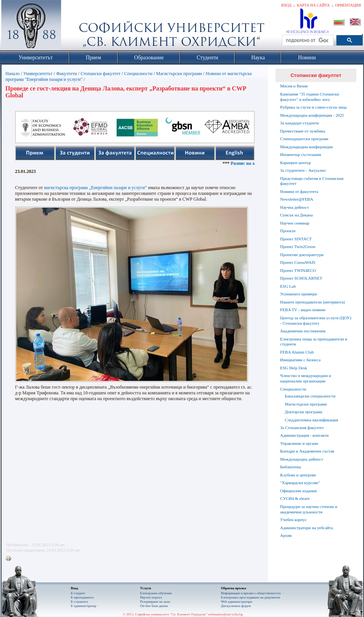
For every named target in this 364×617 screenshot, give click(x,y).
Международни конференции (306, 147)
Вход (286, 5)
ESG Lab (288, 286)
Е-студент (78, 593)
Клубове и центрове (298, 475)
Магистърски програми (179, 74)
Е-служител (79, 602)
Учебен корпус (293, 520)
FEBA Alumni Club (297, 352)
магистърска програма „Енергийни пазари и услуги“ (95, 188)
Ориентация (348, 5)
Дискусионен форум (236, 606)
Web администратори (236, 602)
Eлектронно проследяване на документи (250, 597)
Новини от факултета (299, 191)
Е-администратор (83, 606)
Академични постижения (303, 331)
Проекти (288, 231)
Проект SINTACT (296, 239)
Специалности (138, 74)
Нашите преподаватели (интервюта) (312, 302)
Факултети (67, 74)
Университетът (38, 74)
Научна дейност (295, 207)
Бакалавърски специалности (310, 396)
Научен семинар (295, 223)
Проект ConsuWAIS (298, 262)
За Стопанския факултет (302, 428)
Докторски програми (303, 412)
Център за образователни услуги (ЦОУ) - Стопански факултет (316, 320)
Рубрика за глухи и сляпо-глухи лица (313, 107)
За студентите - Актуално (303, 170)
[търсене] (307, 40)
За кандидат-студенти (300, 123)
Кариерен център (296, 163)
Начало (13, 74)
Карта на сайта (313, 5)
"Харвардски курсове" (300, 483)
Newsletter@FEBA (297, 199)
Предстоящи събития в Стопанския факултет (312, 181)
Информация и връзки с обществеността (251, 593)
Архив (286, 535)
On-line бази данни (154, 606)
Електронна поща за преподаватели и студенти (314, 342)
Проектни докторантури (302, 255)
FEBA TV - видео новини (303, 310)
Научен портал (151, 597)
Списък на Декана (296, 215)
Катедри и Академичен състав (307, 451)
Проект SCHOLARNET (301, 278)
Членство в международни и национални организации (306, 378)
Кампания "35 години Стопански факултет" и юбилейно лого (310, 97)
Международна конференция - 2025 (312, 115)
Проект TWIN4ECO (298, 270)
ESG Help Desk (294, 368)
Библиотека (291, 467)
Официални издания (298, 491)
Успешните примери (298, 294)
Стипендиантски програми (304, 139)
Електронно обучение (156, 593)
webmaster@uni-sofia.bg (225, 614)
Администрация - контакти (304, 435)
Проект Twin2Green (298, 246)
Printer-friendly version (10, 559)
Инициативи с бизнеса (300, 360)
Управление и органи (299, 443)
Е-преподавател (82, 597)
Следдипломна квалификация (311, 420)
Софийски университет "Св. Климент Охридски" (75, 27)
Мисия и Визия (294, 86)
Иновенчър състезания (301, 154)
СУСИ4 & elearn (295, 498)
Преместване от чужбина (303, 131)
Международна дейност (302, 459)
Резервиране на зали (155, 602)
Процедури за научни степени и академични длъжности (309, 509)
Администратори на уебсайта (306, 528)
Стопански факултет (100, 74)
